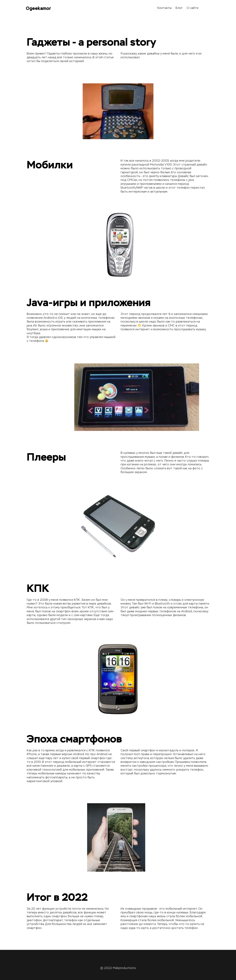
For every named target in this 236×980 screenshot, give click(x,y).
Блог (179, 8)
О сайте (193, 8)
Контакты (164, 8)
